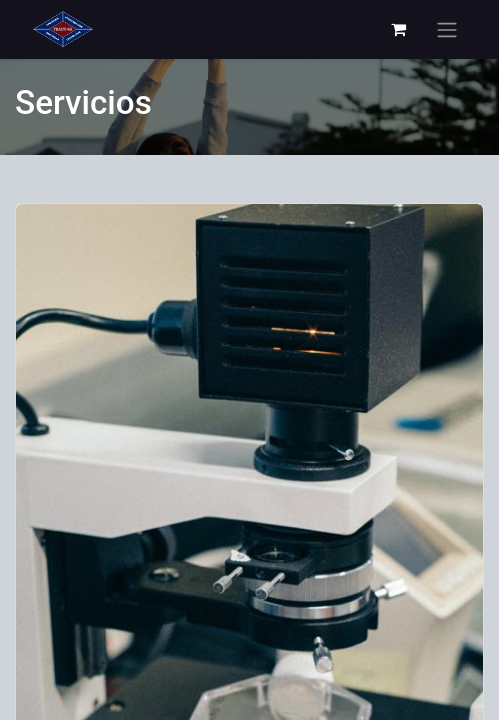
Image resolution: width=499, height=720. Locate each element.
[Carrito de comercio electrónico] (398, 29)
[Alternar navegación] (447, 29)
